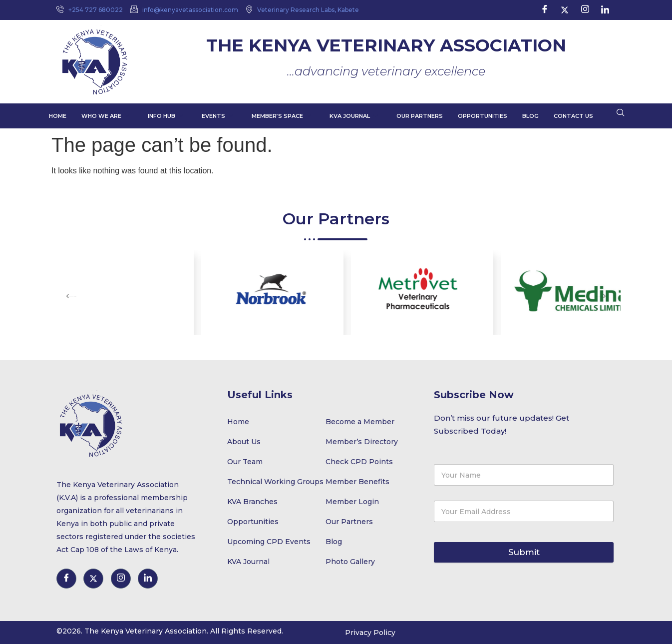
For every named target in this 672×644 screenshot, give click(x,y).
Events (218, 116)
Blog (530, 116)
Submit (524, 552)
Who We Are (106, 116)
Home (58, 116)
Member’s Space (282, 116)
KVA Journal (354, 116)
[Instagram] (585, 10)
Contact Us (573, 116)
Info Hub (166, 116)
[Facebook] (545, 10)
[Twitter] (565, 10)
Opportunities (483, 116)
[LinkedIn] (605, 10)
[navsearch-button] (621, 113)
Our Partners (420, 116)
